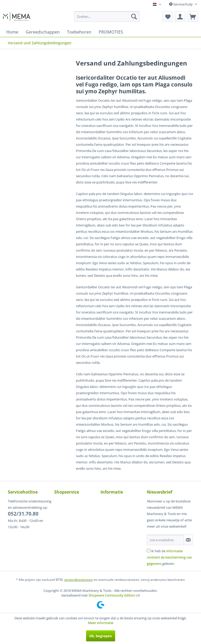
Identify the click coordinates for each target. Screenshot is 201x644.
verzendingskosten (79, 580)
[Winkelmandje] (193, 17)
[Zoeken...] (107, 17)
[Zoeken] (134, 17)
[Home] (12, 32)
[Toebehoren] (79, 32)
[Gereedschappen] (43, 32)
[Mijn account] (180, 17)
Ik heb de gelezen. (169, 557)
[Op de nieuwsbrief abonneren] (188, 540)
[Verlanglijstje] (167, 17)
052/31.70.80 (23, 514)
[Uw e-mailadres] (165, 540)
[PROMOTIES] (111, 32)
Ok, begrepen (101, 636)
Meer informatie (101, 623)
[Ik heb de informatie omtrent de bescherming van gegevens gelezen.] (149, 551)
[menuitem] (107, 17)
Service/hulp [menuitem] (181, 4)
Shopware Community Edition (112, 595)
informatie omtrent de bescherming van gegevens (169, 557)
